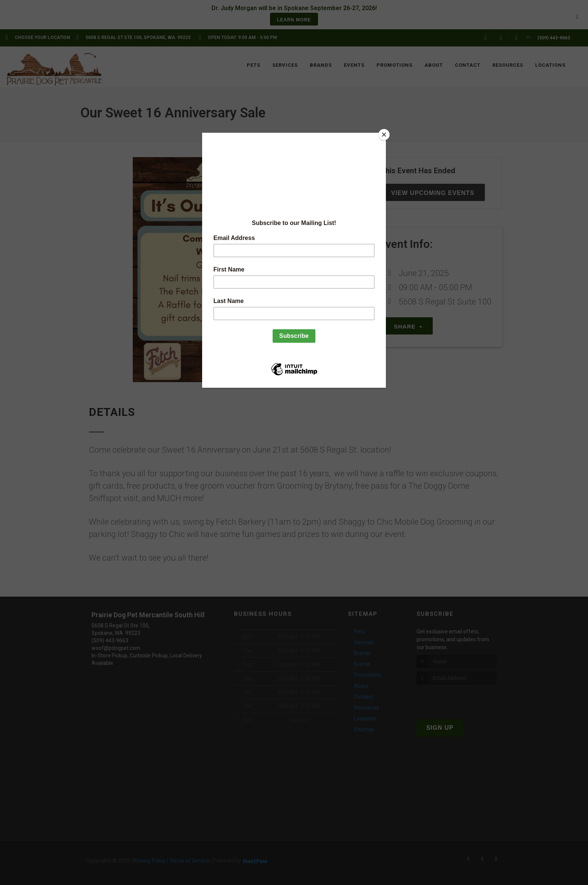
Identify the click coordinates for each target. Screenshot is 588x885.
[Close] (384, 135)
